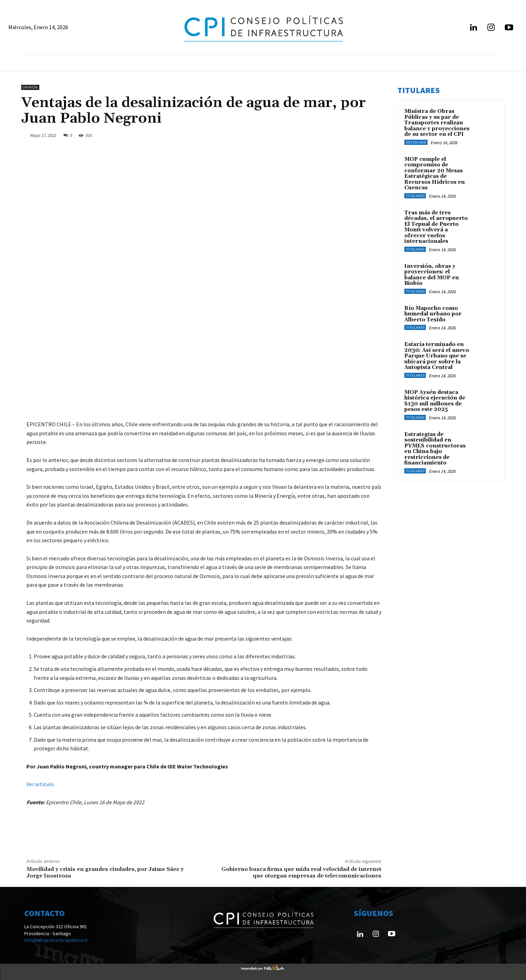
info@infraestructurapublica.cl (56, 940)
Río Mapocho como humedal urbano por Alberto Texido (433, 314)
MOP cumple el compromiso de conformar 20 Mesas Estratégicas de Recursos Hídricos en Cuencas (435, 174)
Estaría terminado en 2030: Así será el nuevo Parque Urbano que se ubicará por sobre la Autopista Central (437, 356)
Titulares (415, 196)
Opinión (30, 87)
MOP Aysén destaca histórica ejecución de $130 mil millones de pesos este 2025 (435, 401)
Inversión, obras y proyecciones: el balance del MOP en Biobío (432, 275)
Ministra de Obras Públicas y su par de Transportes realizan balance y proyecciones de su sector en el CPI (437, 123)
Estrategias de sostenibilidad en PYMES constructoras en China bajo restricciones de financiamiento (435, 449)
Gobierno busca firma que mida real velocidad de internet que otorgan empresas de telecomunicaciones (301, 872)
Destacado (416, 142)
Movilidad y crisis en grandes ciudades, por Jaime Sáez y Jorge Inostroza (105, 872)
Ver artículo (40, 784)
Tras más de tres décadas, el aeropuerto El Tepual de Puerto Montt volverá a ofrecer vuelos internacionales (436, 227)
